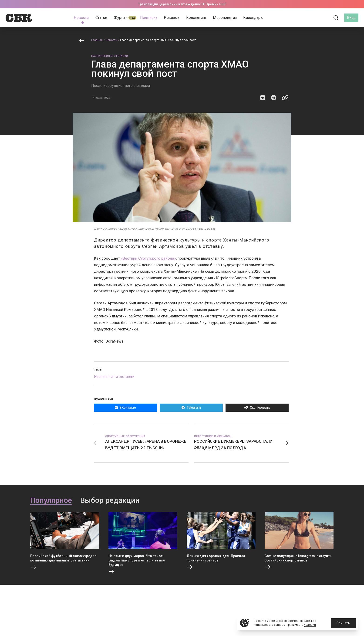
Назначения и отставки (110, 56)
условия (310, 625)
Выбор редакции (110, 500)
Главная (97, 40)
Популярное (51, 500)
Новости (112, 40)
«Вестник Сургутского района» (148, 258)
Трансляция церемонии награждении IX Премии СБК (182, 4)
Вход (351, 18)
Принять (343, 623)
